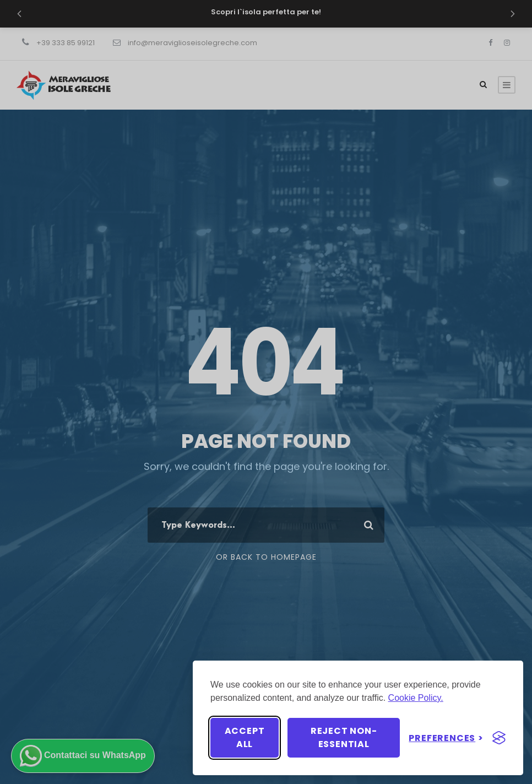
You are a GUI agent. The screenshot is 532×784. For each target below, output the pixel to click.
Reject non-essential (344, 737)
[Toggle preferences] (446, 738)
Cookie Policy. (416, 698)
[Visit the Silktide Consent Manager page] (499, 738)
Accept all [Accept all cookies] (245, 737)
